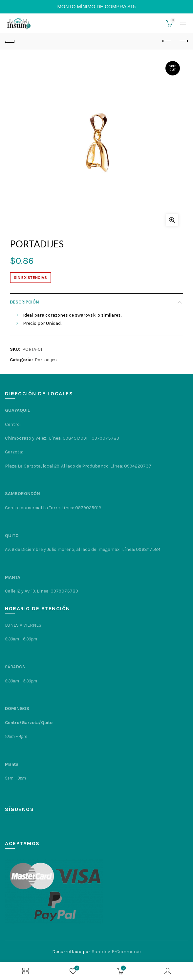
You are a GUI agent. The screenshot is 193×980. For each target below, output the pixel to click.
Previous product (167, 41)
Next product (183, 41)
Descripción (24, 302)
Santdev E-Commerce (116, 951)
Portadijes (46, 360)
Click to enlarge (172, 220)
